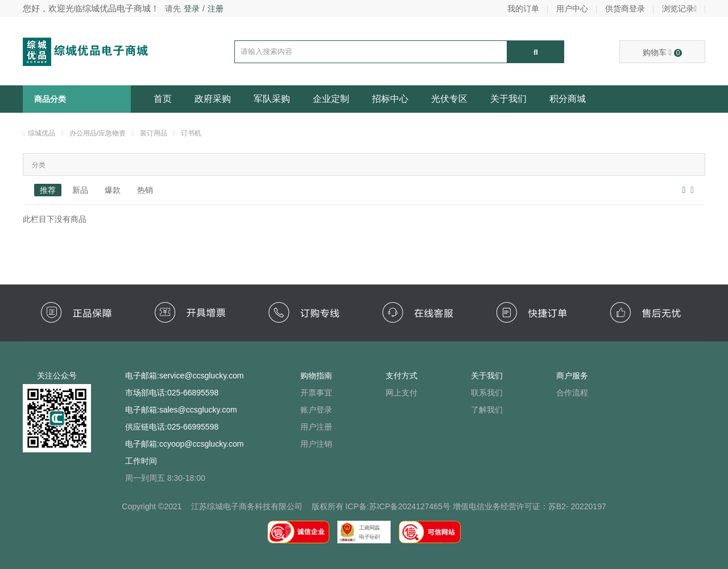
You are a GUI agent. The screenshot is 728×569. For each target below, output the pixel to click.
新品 (80, 190)
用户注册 (316, 427)
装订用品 (154, 133)
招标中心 (390, 99)
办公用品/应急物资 (98, 133)
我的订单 (523, 9)
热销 (145, 190)
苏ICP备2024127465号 (410, 506)
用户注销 (316, 444)
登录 (192, 9)
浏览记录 (679, 9)
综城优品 (42, 133)
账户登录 (316, 410)
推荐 (48, 190)
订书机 (191, 133)
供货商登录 (625, 9)
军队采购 (272, 99)
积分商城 (568, 99)
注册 (216, 9)
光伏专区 (449, 99)
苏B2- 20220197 (577, 506)
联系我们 (487, 393)
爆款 (113, 190)
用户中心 (572, 9)
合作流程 (572, 393)
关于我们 (508, 99)
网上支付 (402, 393)
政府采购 (213, 99)
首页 (163, 99)
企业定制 (331, 99)
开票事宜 (316, 393)
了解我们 (487, 410)
